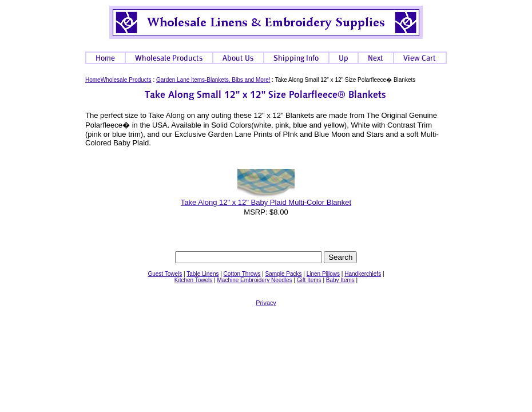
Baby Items (340, 280)
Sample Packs (284, 274)
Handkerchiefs (363, 274)
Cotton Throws (242, 274)
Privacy (266, 303)
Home (93, 80)
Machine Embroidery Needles (254, 280)
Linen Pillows (323, 274)
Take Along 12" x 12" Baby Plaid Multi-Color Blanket (266, 202)
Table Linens (203, 274)
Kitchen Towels (194, 280)
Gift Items (309, 280)
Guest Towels (165, 274)
